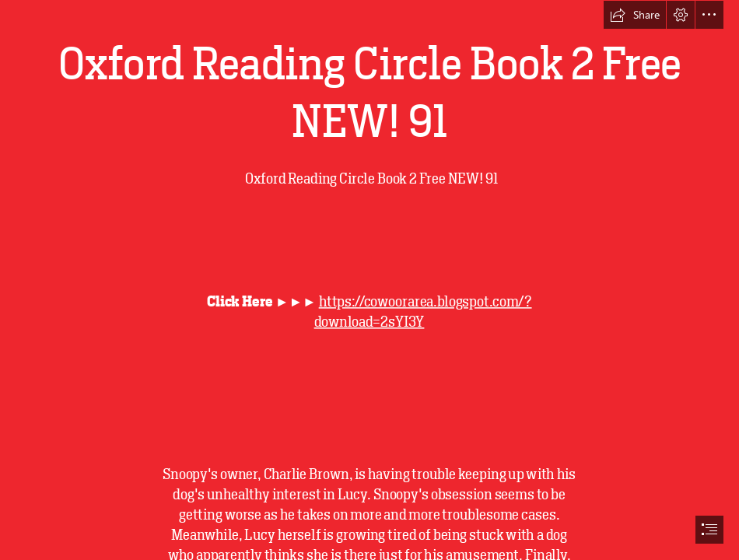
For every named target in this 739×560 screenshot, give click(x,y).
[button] (635, 15)
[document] (369, 280)
